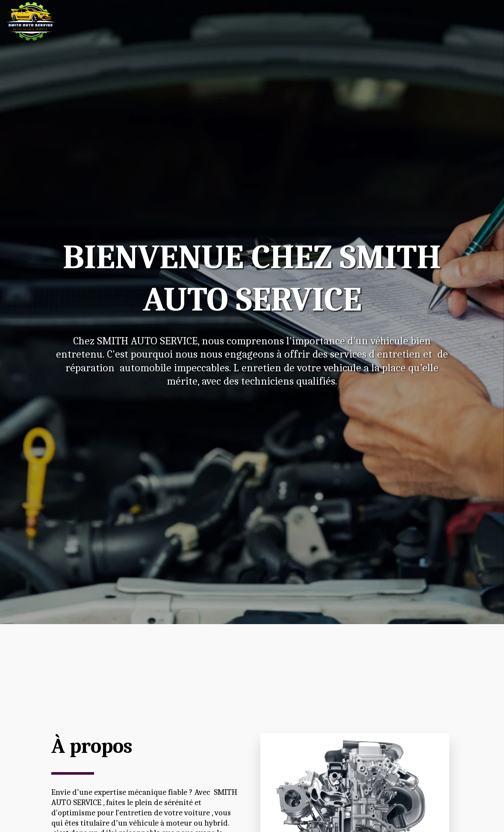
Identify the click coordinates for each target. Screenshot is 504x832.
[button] (445, 21)
